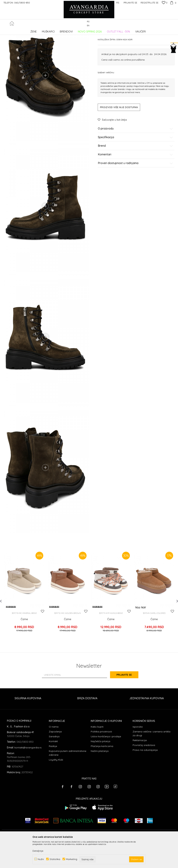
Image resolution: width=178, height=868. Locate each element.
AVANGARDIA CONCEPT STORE (17, 30)
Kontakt (53, 769)
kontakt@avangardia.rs (28, 775)
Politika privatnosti (101, 759)
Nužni (41, 859)
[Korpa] (173, 3)
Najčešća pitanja (100, 769)
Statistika (55, 859)
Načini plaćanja (100, 779)
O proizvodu (135, 155)
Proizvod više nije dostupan (119, 133)
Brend (135, 172)
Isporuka (138, 754)
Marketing (72, 859)
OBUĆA (49, 30)
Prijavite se (127, 703)
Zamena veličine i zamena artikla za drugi (151, 761)
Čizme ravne (61, 30)
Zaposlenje (55, 759)
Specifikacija (135, 164)
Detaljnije (38, 851)
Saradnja (54, 764)
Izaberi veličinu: (106, 99)
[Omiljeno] (165, 3)
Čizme (24, 649)
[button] (174, 24)
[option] (24, 623)
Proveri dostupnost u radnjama (135, 189)
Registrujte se (149, 3)
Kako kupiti (97, 754)
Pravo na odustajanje (145, 778)
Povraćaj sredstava (144, 773)
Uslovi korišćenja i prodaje (106, 764)
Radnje (53, 774)
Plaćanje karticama (102, 774)
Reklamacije (140, 768)
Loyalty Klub (56, 787)
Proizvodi (38, 30)
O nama (54, 754)
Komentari (135, 181)
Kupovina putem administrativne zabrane (68, 781)
